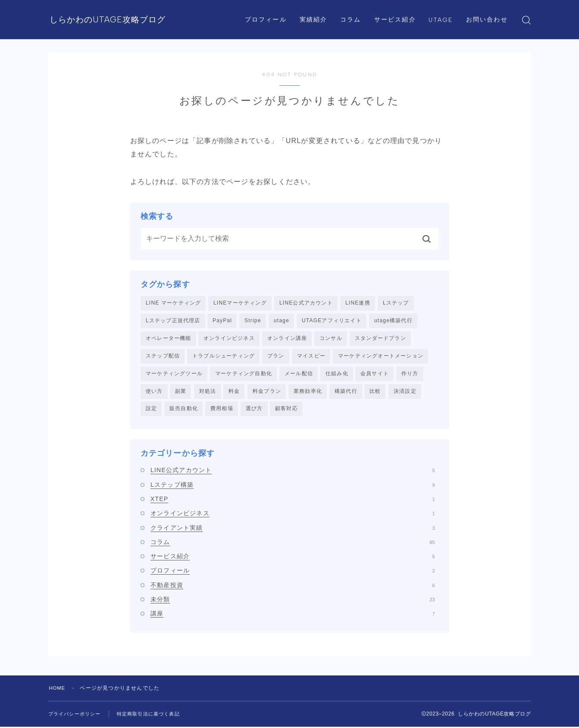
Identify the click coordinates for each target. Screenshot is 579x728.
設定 (151, 410)
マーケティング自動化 (244, 374)
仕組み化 (337, 374)
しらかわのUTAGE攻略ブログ (134, 20)
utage (282, 321)
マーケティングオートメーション (381, 357)
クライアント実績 (293, 529)
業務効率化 (308, 392)
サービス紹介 (397, 10)
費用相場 (222, 410)
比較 (375, 392)
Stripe (253, 321)
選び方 (254, 410)
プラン (276, 357)
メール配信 (299, 374)
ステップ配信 (163, 357)
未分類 (293, 601)
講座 (293, 615)
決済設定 (405, 392)
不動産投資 (293, 587)
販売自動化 (184, 410)
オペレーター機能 (169, 339)
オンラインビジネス (229, 339)
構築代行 (346, 392)
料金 (234, 392)
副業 (181, 392)
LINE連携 (358, 303)
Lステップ (396, 303)
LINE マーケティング (173, 303)
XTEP (293, 501)
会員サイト (375, 374)
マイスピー (311, 357)
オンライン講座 (287, 339)
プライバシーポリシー (77, 715)
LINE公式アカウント (306, 303)
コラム (353, 10)
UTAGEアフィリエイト (332, 321)
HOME (58, 689)
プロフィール (268, 10)
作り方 (410, 374)
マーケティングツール (174, 374)
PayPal (222, 321)
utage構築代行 (393, 321)
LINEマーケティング (240, 303)
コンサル (331, 339)
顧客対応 (286, 410)
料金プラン (267, 392)
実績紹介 (315, 10)
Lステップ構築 (293, 486)
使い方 (154, 392)
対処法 (208, 392)
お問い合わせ (273, 30)
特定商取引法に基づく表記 (155, 715)
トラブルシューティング (224, 357)
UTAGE (443, 10)
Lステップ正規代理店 (173, 321)
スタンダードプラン (380, 339)
